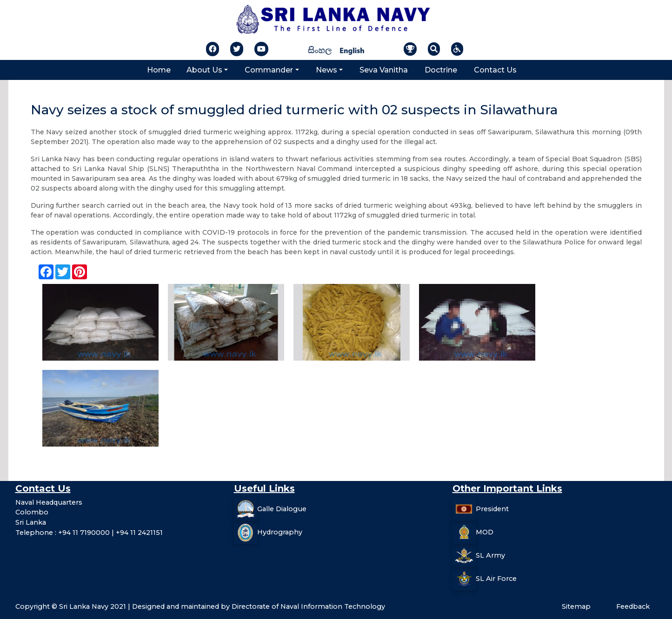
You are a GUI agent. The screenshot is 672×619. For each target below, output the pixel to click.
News (326, 70)
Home (159, 70)
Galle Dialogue (282, 509)
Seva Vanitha (384, 70)
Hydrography (280, 532)
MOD (485, 532)
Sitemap (576, 606)
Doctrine (441, 70)
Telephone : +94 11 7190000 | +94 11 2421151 (89, 533)
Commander (269, 70)
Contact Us (495, 70)
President (492, 509)
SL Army (490, 555)
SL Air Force (496, 579)
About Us (204, 70)
